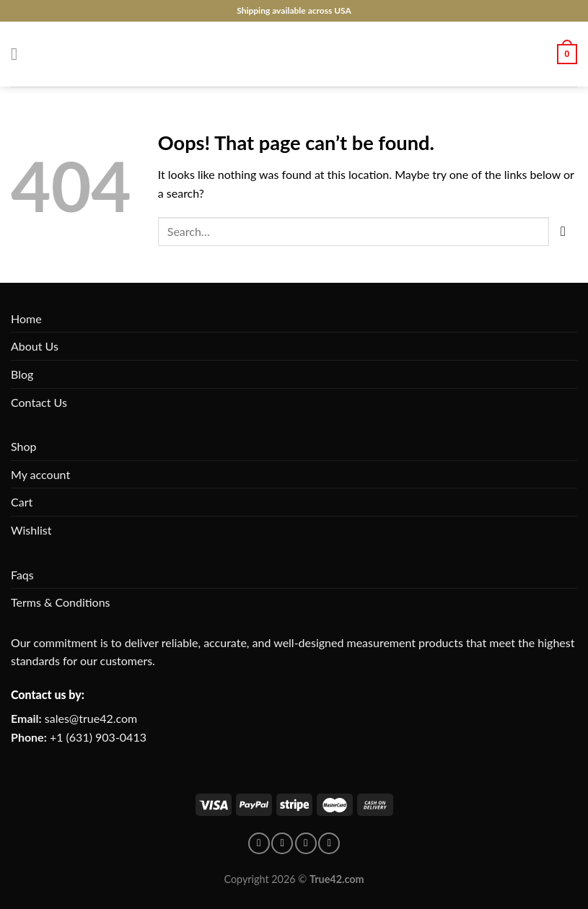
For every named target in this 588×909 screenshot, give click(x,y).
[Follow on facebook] (259, 843)
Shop (24, 446)
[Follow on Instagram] (306, 843)
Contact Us (39, 402)
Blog (22, 374)
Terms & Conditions (61, 602)
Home (26, 319)
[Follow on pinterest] (282, 843)
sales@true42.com (91, 718)
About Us (35, 346)
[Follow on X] (329, 843)
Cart (22, 502)
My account (40, 474)
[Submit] (563, 231)
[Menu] (19, 54)
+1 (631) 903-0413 (98, 737)
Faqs (22, 575)
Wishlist (31, 530)
